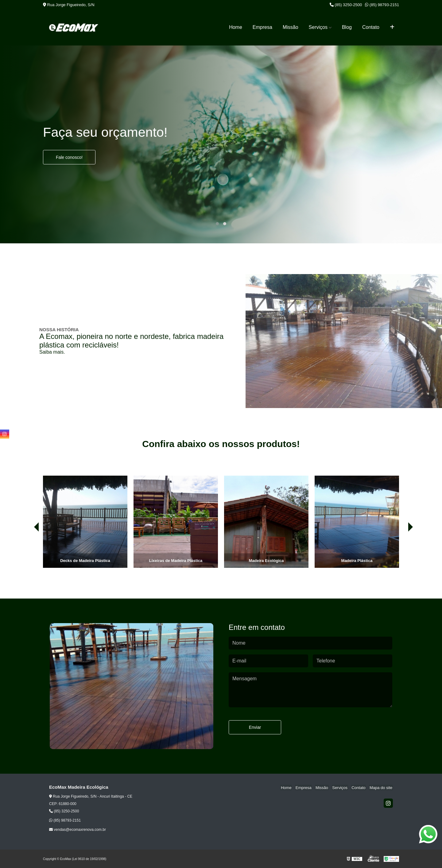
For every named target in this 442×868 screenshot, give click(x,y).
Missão (291, 27)
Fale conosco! (69, 157)
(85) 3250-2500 (346, 5)
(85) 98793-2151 (382, 5)
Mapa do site (381, 787)
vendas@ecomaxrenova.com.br (78, 830)
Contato (371, 27)
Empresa (262, 27)
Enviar (255, 727)
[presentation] (28, 551)
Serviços (318, 27)
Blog (347, 27)
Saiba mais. (52, 352)
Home (236, 27)
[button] (217, 224)
